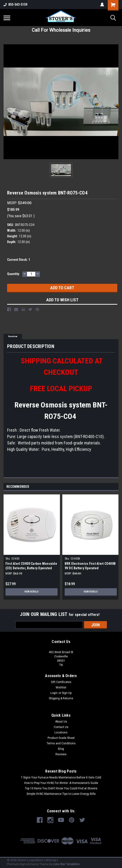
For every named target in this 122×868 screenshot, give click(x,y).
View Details (31, 592)
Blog (61, 749)
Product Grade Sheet (61, 738)
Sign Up (67, 693)
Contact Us (61, 727)
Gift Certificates (61, 682)
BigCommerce (29, 864)
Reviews (61, 754)
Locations (61, 732)
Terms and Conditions (61, 743)
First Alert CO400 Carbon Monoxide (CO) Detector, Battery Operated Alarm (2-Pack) (31, 568)
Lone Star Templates (66, 864)
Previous (109, 487)
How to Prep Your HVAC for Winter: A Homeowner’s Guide (61, 783)
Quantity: (14, 274)
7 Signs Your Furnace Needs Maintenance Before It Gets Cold (61, 778)
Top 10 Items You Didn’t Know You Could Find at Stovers (61, 788)
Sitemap (51, 860)
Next (116, 487)
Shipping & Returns (61, 698)
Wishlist (61, 687)
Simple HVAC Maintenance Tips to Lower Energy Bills (61, 794)
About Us (61, 722)
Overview (13, 336)
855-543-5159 (15, 5)
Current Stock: (19, 260)
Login (54, 693)
